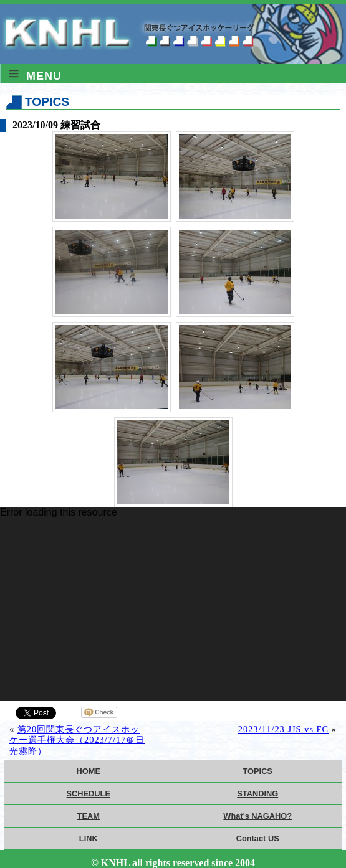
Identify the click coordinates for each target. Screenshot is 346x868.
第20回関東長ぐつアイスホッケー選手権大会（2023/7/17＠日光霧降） (77, 740)
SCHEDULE (89, 794)
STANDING (257, 794)
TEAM (89, 816)
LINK (89, 838)
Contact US (258, 838)
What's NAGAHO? (257, 816)
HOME (89, 771)
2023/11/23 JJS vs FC (283, 729)
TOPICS (258, 771)
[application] (173, 604)
